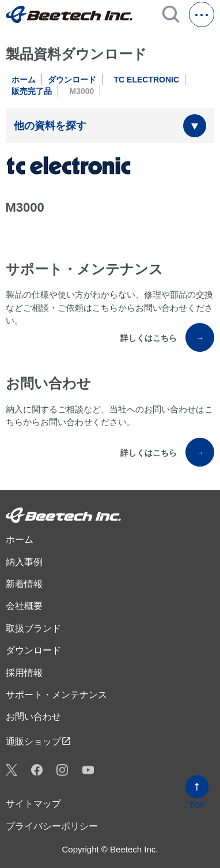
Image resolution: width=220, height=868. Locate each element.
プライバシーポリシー (52, 826)
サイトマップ (33, 804)
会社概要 (24, 606)
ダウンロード (72, 80)
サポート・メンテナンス (56, 695)
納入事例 (24, 562)
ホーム (24, 80)
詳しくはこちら (167, 337)
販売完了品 (32, 91)
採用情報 (24, 673)
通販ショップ (39, 741)
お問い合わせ (33, 717)
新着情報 (24, 584)
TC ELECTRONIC (147, 80)
